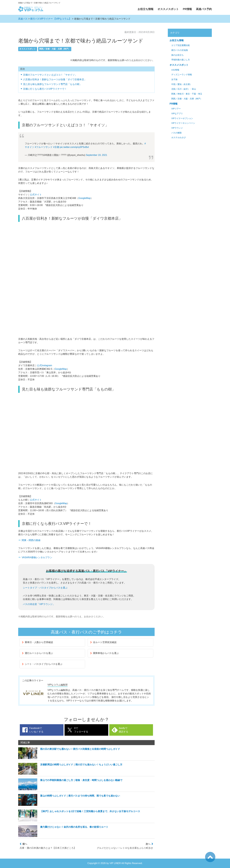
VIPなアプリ (177, 114)
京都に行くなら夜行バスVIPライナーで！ (45, 89)
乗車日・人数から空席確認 (37, 642)
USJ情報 (175, 70)
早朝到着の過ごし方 (181, 60)
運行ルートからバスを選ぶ (37, 653)
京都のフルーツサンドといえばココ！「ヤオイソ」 (50, 75)
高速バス (23, 19)
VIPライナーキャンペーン (183, 123)
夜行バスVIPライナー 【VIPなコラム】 (51, 19)
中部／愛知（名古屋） (182, 84)
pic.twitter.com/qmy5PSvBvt (74, 147)
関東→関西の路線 (31, 540)
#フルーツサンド (44, 147)
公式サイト (36, 195)
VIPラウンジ (177, 128)
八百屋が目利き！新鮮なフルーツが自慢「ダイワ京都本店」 (55, 79)
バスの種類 (176, 133)
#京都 (56, 147)
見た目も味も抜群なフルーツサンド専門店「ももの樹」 (52, 84)
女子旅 (174, 79)
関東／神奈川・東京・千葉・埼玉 (187, 94)
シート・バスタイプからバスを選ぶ (42, 664)
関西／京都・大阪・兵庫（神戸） (55, 49)
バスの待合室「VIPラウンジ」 (39, 604)
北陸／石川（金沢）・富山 (184, 89)
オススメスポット (168, 9)
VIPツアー (176, 109)
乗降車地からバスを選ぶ (105, 653)
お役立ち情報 (146, 9)
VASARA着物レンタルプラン (37, 557)
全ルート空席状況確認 (103, 642)
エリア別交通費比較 (181, 45)
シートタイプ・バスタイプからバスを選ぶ (45, 588)
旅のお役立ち (177, 55)
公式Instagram (45, 365)
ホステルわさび (179, 138)
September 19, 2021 (96, 155)
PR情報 (187, 9)
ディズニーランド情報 (182, 75)
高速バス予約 (204, 9)
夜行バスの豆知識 (180, 50)
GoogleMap (85, 198)
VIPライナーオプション (182, 118)
